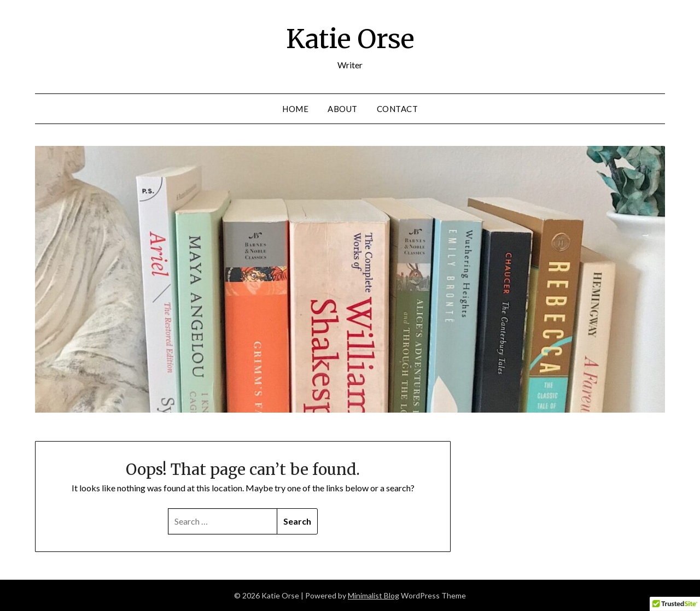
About (343, 109)
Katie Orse (350, 39)
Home (295, 109)
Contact (398, 109)
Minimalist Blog (374, 595)
